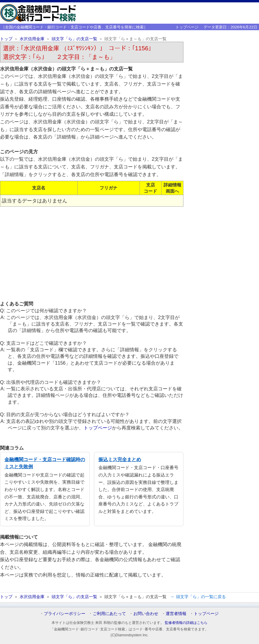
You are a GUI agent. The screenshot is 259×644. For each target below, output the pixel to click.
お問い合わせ (146, 614)
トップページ (187, 27)
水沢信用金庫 (32, 39)
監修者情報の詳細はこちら (186, 623)
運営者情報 (176, 614)
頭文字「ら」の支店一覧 (74, 39)
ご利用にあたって (109, 614)
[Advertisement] (92, 253)
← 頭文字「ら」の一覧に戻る (198, 597)
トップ (6, 39)
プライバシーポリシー (65, 614)
